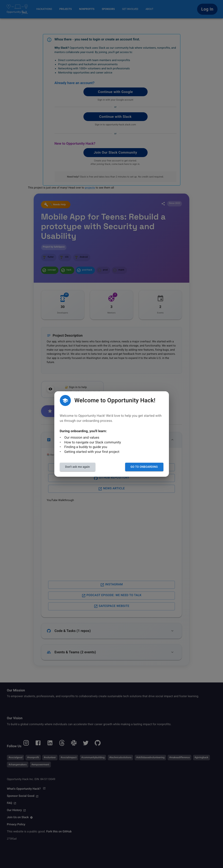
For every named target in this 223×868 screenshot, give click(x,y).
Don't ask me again (78, 467)
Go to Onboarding (144, 467)
